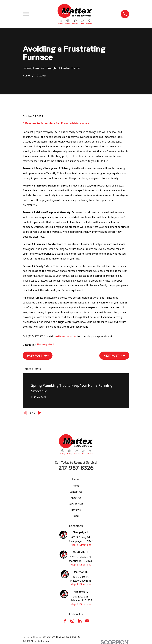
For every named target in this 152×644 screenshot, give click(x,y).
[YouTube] (87, 621)
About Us (76, 498)
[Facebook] (65, 621)
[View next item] (40, 413)
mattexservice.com (65, 336)
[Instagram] (72, 621)
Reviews (76, 510)
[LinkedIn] (80, 621)
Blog (76, 516)
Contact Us (76, 492)
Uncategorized (46, 344)
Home (76, 486)
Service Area (76, 504)
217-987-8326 (76, 468)
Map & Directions (81, 545)
